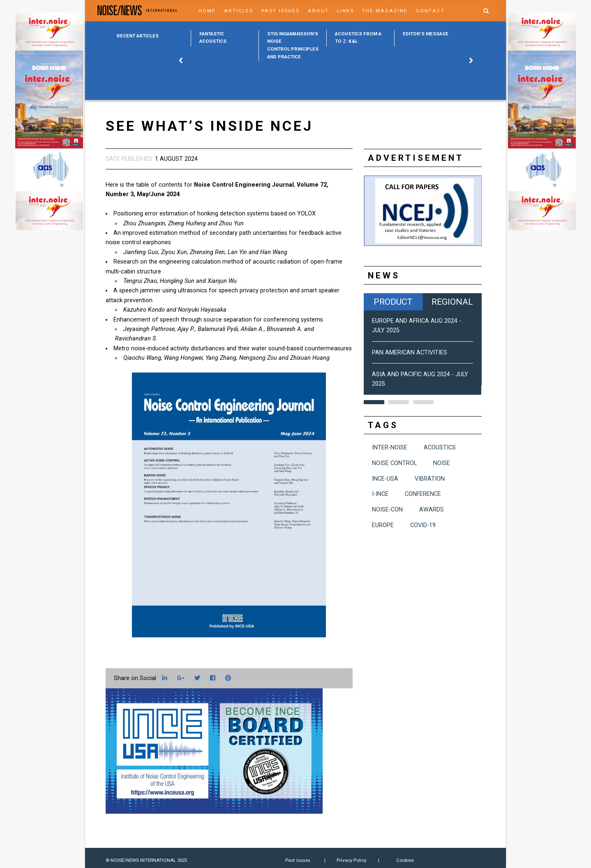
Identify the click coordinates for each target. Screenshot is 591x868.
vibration (430, 479)
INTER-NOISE (390, 448)
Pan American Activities (410, 353)
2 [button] (399, 402)
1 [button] (374, 402)
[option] (225, 38)
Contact (430, 11)
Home (207, 11)
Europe (383, 525)
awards (432, 510)
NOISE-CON (387, 510)
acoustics (440, 448)
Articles (239, 11)
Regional (452, 302)
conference (423, 494)
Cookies (405, 860)
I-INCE (380, 494)
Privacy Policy (351, 860)
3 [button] (423, 402)
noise (442, 463)
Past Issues (280, 11)
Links (345, 11)
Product (393, 302)
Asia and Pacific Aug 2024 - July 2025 (420, 379)
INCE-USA (385, 479)
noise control (394, 463)
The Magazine (385, 11)
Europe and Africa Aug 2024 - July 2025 (417, 326)
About (318, 11)
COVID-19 (423, 525)
